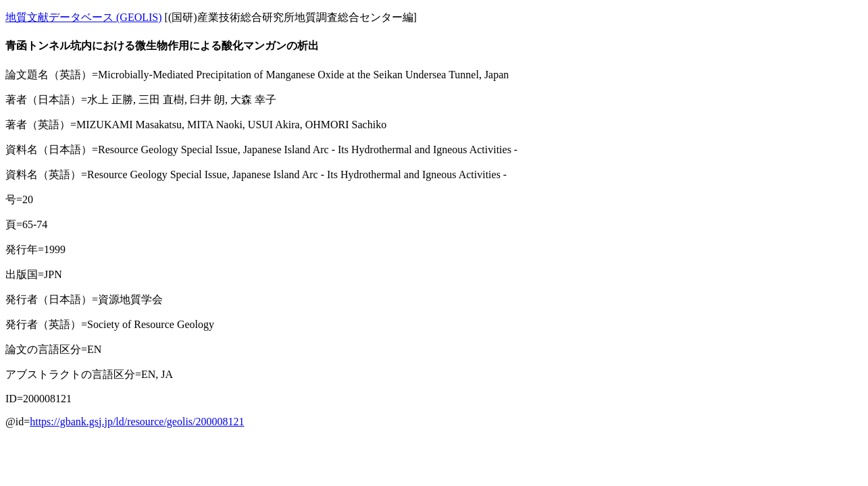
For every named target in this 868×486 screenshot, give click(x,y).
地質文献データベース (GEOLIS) (84, 17)
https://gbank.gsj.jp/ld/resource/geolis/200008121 (137, 422)
